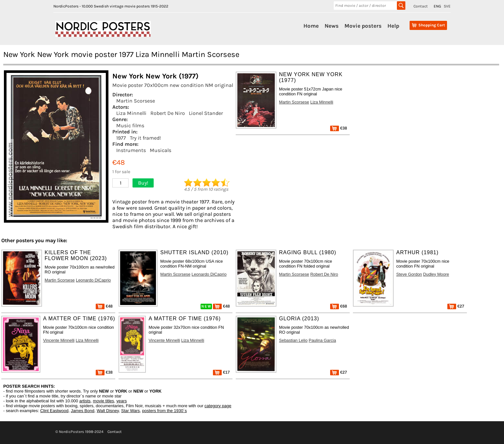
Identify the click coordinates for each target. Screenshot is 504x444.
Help (393, 26)
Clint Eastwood (54, 411)
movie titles (103, 401)
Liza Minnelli (131, 113)
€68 (339, 306)
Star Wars (130, 411)
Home (311, 26)
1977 (121, 138)
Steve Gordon (409, 274)
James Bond (82, 411)
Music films (130, 125)
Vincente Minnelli (59, 340)
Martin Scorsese (136, 101)
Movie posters (363, 26)
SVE (447, 6)
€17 (221, 372)
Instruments (131, 150)
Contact (421, 6)
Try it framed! (145, 138)
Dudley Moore (436, 274)
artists (85, 401)
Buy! (143, 183)
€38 (339, 128)
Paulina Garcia (322, 340)
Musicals (161, 150)
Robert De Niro (168, 113)
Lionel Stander (206, 113)
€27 (456, 306)
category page (218, 406)
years (122, 401)
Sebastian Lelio (293, 340)
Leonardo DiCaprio (93, 280)
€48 (104, 306)
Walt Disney (108, 411)
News (332, 26)
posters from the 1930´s (165, 411)
